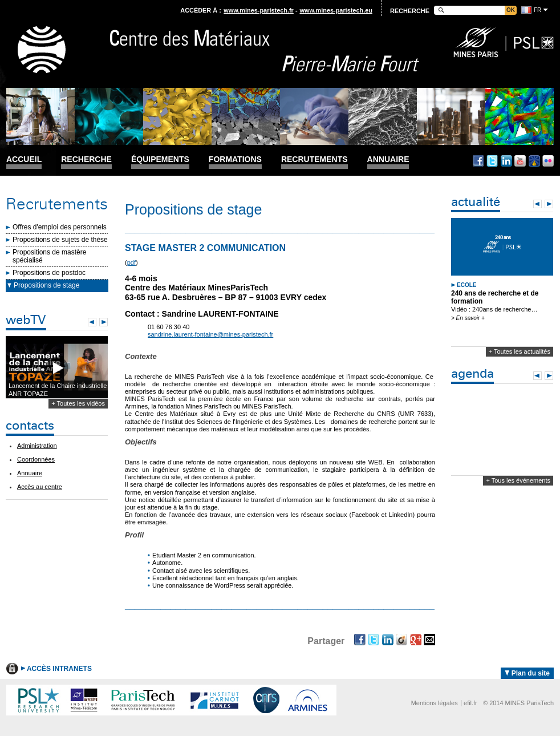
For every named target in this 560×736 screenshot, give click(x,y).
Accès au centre (40, 487)
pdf (131, 262)
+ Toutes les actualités (520, 351)
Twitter (492, 161)
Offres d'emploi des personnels (60, 227)
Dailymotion (534, 161)
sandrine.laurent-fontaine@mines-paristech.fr (210, 334)
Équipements (160, 159)
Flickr (548, 161)
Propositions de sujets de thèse (60, 240)
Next (104, 322)
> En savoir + (468, 318)
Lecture (57, 368)
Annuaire (388, 159)
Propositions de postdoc (49, 273)
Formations (235, 159)
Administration (37, 446)
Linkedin (506, 161)
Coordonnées (36, 459)
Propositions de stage (46, 285)
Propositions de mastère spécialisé (49, 256)
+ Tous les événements (518, 480)
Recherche (86, 159)
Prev (92, 322)
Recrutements (315, 159)
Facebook (478, 161)
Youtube (520, 161)
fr (537, 10)
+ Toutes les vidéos (78, 403)
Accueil (24, 159)
